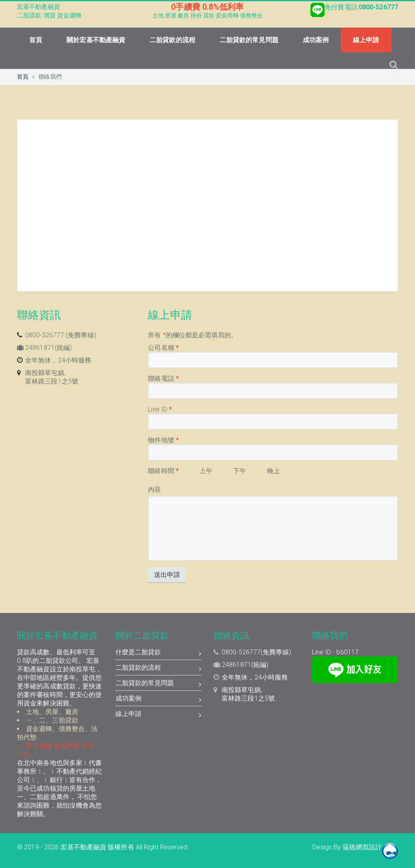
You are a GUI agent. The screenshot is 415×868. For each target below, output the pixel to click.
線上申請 (366, 40)
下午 (240, 471)
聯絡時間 (163, 471)
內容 (154, 490)
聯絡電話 (163, 378)
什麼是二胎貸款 (159, 653)
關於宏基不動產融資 (96, 40)
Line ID (160, 409)
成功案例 (316, 40)
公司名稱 (163, 348)
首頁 (36, 40)
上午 (206, 471)
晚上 (274, 471)
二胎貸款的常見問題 (249, 40)
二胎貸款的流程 (172, 40)
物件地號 (163, 440)
